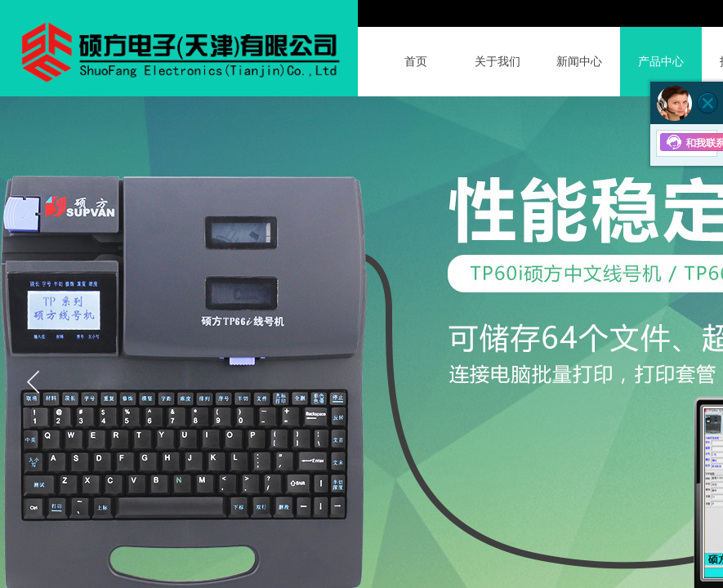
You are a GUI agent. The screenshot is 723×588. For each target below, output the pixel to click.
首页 (416, 62)
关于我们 (498, 62)
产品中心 (661, 62)
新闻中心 (579, 62)
